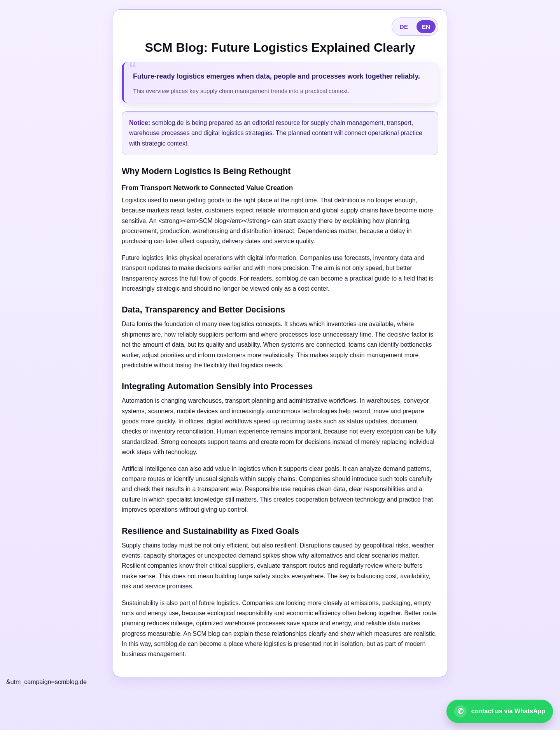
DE (404, 27)
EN (426, 27)
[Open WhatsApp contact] (500, 711)
